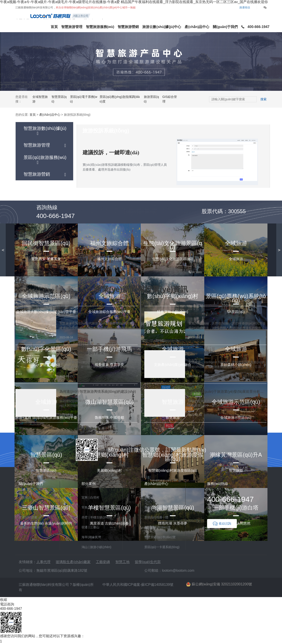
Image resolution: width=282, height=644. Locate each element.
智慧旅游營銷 (128, 27)
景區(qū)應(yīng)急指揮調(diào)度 (120, 99)
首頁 (54, 27)
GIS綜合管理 (170, 99)
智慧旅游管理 (72, 27)
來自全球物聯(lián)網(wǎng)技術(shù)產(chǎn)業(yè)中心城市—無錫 (96, 7)
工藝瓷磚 (103, 562)
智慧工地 (122, 562)
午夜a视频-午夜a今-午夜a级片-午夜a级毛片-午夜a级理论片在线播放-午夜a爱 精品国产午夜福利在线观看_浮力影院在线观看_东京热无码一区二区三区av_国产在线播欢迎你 (134, 2)
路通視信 (245, 7)
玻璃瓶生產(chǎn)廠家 (73, 562)
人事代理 (43, 562)
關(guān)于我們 (225, 27)
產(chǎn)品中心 (197, 27)
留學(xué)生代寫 (148, 562)
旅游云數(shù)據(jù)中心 (162, 27)
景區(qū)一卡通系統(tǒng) (162, 547)
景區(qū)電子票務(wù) (84, 99)
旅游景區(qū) (151, 99)
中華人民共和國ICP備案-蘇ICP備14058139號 (138, 585)
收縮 (4, 600)
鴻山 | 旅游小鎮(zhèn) (96, 547)
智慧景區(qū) (59, 99)
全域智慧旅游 (40, 99)
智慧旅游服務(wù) (100, 27)
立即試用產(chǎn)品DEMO (141, 212)
